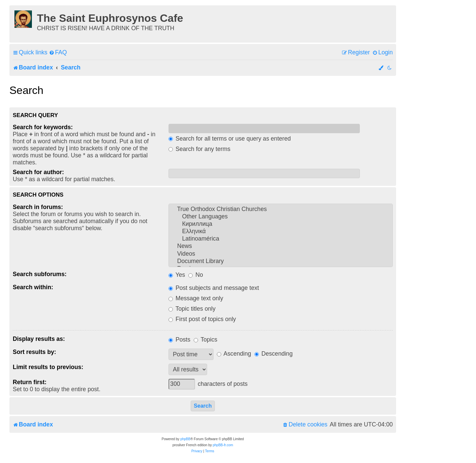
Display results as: (39, 339)
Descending (274, 354)
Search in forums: (38, 207)
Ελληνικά (281, 232)
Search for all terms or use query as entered (230, 139)
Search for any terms (199, 149)
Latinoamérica (281, 239)
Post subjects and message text (214, 288)
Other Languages (281, 217)
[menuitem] (58, 53)
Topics (205, 340)
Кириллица (281, 224)
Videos (281, 254)
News (281, 246)
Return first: (30, 382)
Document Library (281, 261)
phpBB (185, 439)
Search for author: (38, 172)
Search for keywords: (43, 127)
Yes (177, 275)
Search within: (33, 287)
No (196, 275)
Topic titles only (192, 309)
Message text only (196, 298)
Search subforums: (40, 274)
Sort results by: (34, 352)
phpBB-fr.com (223, 445)
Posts (179, 340)
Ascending (234, 354)
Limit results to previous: (48, 367)
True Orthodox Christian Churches (281, 209)
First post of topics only (202, 319)
